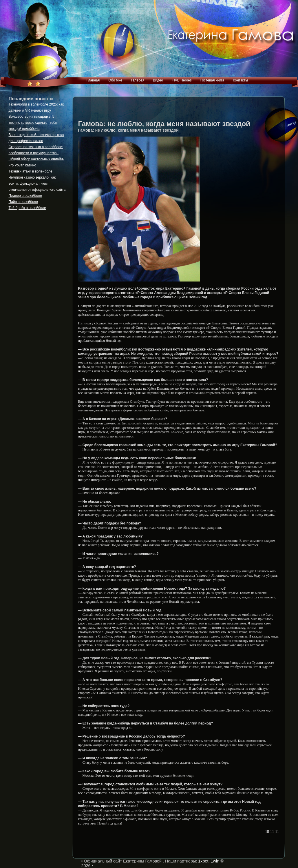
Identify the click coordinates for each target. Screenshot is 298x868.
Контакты (240, 80)
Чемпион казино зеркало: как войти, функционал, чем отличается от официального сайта (37, 184)
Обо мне (115, 80)
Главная (93, 80)
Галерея (138, 80)
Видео (158, 80)
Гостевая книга (212, 80)
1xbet (203, 861)
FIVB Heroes (182, 80)
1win (215, 861)
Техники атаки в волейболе (31, 171)
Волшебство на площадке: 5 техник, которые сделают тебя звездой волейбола (33, 123)
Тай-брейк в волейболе (27, 208)
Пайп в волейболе (23, 202)
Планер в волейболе (25, 196)
